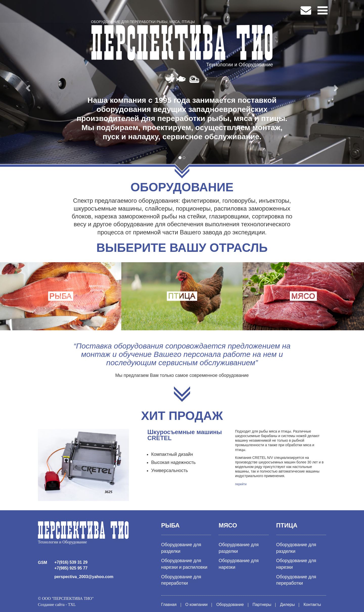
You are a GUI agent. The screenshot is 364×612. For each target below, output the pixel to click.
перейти (241, 484)
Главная (169, 605)
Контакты (312, 605)
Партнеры (262, 605)
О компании (196, 605)
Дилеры (287, 605)
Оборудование (230, 605)
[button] (27, 87)
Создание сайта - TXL (57, 605)
